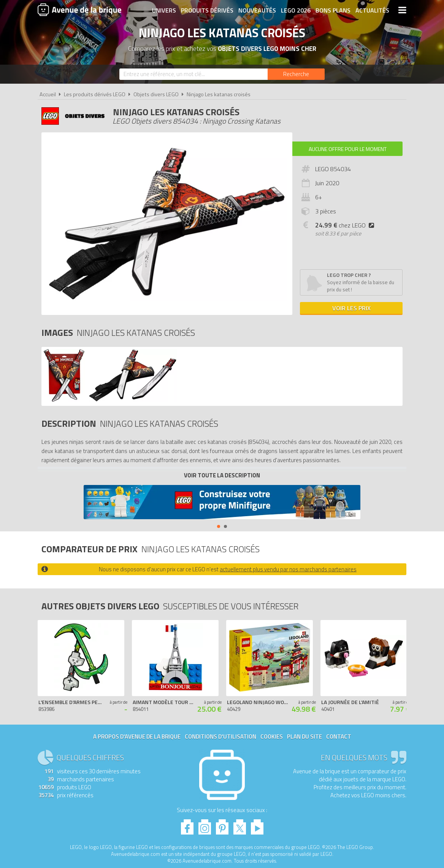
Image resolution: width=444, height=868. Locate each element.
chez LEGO (346, 225)
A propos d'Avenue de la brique (137, 737)
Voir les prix (351, 308)
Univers (164, 10)
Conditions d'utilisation (220, 737)
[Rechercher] (296, 74)
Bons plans (333, 10)
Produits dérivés (207, 10)
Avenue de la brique (79, 10)
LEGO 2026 (296, 10)
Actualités (372, 10)
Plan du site (304, 737)
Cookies (272, 737)
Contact (339, 737)
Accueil (48, 94)
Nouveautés (257, 10)
